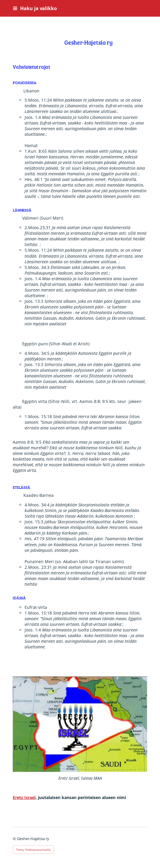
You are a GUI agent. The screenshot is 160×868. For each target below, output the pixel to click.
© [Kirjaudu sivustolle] (15, 839)
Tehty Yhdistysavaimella (33, 850)
